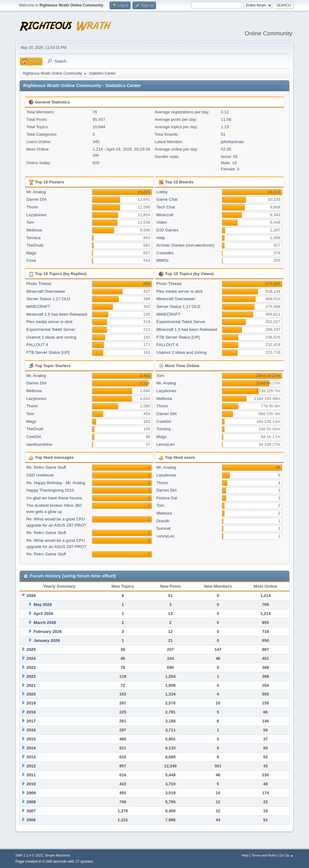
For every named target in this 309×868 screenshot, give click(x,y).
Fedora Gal (167, 498)
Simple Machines (57, 855)
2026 (31, 596)
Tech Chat (166, 207)
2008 (31, 802)
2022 (31, 676)
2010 (31, 784)
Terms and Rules (264, 855)
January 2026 (47, 640)
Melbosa (34, 230)
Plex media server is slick (50, 322)
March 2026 (45, 623)
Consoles (165, 253)
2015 (31, 739)
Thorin (32, 207)
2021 (31, 685)
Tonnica (34, 238)
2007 (31, 811)
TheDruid (35, 245)
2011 (31, 775)
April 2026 (43, 614)
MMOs (162, 260)
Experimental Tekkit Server (51, 329)
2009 (31, 793)
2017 (31, 721)
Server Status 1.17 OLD (48, 299)
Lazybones (36, 215)
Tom (30, 222)
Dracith (163, 521)
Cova (31, 260)
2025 (31, 649)
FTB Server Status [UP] (48, 352)
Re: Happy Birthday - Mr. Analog (56, 483)
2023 (31, 667)
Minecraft (165, 215)
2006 (31, 820)
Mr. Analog (36, 192)
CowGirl (34, 437)
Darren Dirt (36, 199)
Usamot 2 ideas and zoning (52, 337)
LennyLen (166, 444)
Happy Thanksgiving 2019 (50, 490)
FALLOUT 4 (37, 345)
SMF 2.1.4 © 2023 (29, 855)
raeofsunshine (39, 444)
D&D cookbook (40, 475)
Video (162, 222)
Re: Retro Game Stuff (46, 467)
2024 (31, 658)
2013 (31, 757)
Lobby (162, 192)
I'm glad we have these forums (54, 498)
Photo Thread (39, 284)
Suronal (163, 528)
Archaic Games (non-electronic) (185, 245)
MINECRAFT (38, 307)
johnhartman (232, 142)
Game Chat (167, 199)
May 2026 (43, 605)
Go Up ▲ (287, 855)
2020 (31, 694)
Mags (31, 253)
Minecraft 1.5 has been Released (57, 314)
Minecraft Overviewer (46, 291)
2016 (31, 730)
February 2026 (47, 631)
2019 (31, 703)
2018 (31, 712)
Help (161, 238)
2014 (31, 748)
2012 (31, 766)
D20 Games (167, 230)
